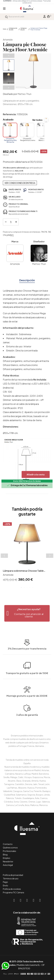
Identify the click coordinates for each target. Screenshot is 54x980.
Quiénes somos (10, 848)
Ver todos (37, 120)
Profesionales (10, 851)
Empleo (7, 858)
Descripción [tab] (27, 280)
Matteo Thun (24, 94)
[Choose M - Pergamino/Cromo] (27, 130)
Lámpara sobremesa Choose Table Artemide (23, 571)
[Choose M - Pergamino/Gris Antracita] (10, 130)
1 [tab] (21, 587)
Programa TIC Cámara (13, 892)
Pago (5, 882)
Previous (9, 56)
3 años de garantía (27, 728)
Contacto (8, 844)
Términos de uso (11, 878)
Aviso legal (8, 865)
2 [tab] (24, 587)
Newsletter (8, 861)
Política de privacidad (13, 875)
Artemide (8, 40)
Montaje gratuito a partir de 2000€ (27, 709)
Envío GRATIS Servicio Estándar (27, 481)
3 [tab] (27, 587)
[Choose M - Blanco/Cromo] (44, 130)
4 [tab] (30, 587)
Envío (5, 885)
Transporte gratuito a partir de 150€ (27, 656)
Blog (5, 854)
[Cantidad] (11, 222)
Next (9, 88)
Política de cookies (12, 889)
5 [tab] (33, 587)
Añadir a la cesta (36, 474)
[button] (27, 613)
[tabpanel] (27, 552)
